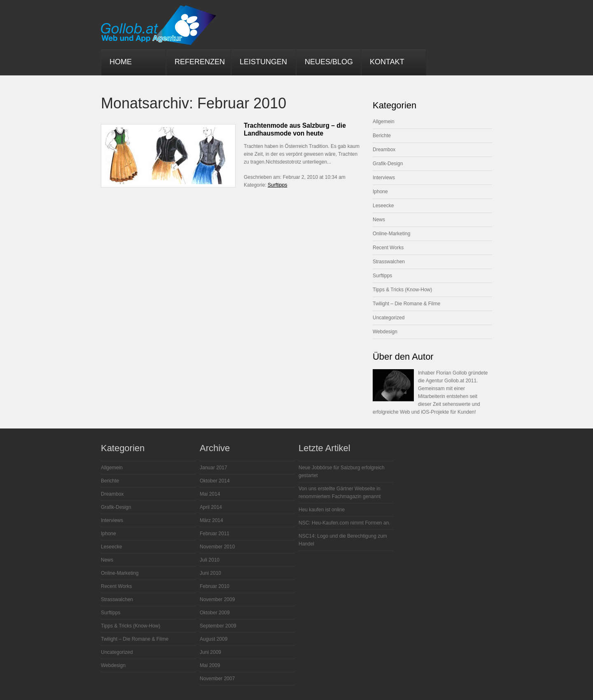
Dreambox (384, 150)
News (379, 220)
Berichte (382, 136)
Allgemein (384, 122)
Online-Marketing (391, 234)
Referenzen (200, 62)
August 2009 (214, 639)
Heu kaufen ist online (322, 510)
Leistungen (263, 62)
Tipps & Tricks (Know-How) (402, 290)
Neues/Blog (329, 62)
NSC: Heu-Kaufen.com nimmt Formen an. (344, 523)
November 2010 (217, 547)
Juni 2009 (210, 652)
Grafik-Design (388, 164)
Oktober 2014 (215, 481)
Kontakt (387, 62)
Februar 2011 (215, 534)
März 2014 (211, 520)
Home (121, 62)
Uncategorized (389, 318)
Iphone (380, 192)
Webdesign (385, 332)
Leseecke (383, 206)
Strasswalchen (389, 262)
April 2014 (211, 507)
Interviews (384, 178)
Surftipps (277, 185)
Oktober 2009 (215, 613)
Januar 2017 (214, 468)
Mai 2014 (210, 494)
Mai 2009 (210, 665)
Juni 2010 (210, 573)
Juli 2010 (210, 560)
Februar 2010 (215, 586)
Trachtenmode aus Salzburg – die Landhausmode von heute (295, 129)
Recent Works (388, 248)
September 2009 (218, 626)
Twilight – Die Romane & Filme (406, 304)
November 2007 (217, 679)
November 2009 (217, 599)
